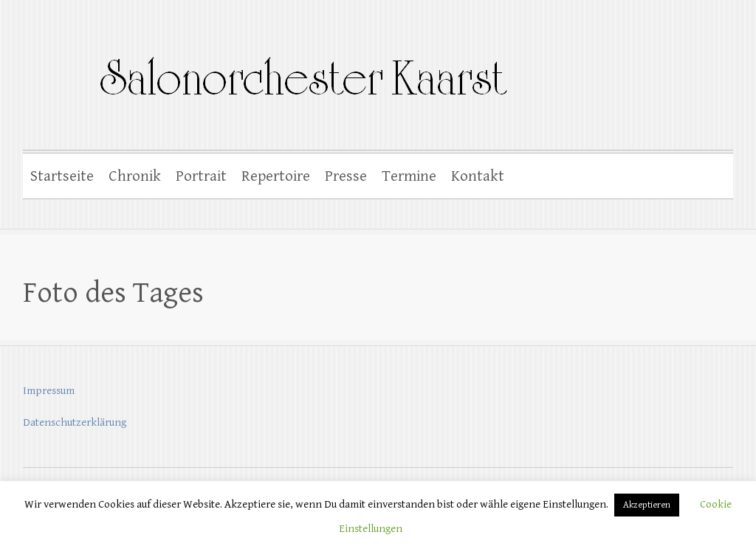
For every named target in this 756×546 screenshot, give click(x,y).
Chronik (135, 176)
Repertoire (276, 176)
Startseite (62, 176)
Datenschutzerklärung (75, 422)
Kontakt (478, 176)
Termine (409, 176)
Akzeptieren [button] (647, 505)
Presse (346, 176)
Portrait (201, 176)
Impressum (49, 391)
